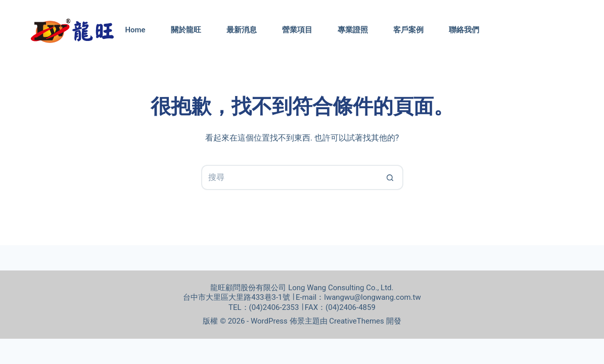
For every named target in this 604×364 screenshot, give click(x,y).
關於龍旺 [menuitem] (186, 30)
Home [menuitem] (135, 30)
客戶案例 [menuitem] (408, 30)
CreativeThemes (357, 321)
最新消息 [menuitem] (242, 30)
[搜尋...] (290, 177)
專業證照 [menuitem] (353, 30)
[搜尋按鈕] (391, 177)
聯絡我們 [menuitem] (464, 30)
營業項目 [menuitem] (297, 30)
